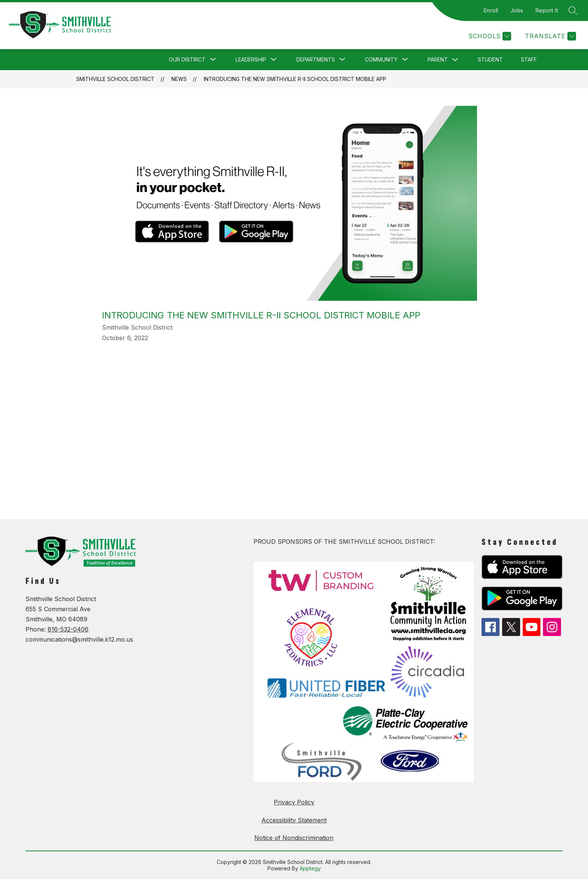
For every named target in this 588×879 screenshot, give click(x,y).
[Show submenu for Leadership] (251, 60)
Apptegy (310, 868)
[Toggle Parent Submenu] (455, 60)
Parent (438, 59)
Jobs (517, 10)
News (179, 79)
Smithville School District (115, 79)
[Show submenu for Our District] (187, 60)
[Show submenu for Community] (381, 60)
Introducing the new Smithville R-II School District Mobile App (295, 79)
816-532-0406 (68, 629)
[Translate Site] (550, 36)
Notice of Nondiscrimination (294, 838)
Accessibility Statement (294, 820)
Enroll (491, 10)
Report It (547, 10)
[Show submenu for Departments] (316, 60)
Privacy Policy (294, 802)
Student (490, 59)
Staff (529, 59)
